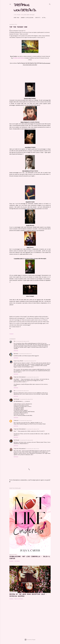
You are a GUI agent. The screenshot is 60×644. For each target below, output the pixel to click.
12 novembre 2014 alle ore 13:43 (26, 399)
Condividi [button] (11, 334)
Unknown (16, 421)
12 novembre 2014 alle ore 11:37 (30, 361)
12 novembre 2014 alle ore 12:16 (22, 391)
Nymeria (16, 354)
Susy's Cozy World (18, 361)
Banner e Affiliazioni (27, 18)
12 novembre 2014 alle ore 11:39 (32, 377)
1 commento (17, 561)
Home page (16, 18)
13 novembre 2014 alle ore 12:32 (32, 449)
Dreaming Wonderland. (25, 8)
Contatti (38, 18)
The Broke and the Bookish (18, 58)
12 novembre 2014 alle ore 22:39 (26, 440)
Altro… (44, 18)
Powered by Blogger (30, 640)
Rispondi (16, 351)
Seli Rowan (16, 399)
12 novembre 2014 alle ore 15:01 (25, 421)
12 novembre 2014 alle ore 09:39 (23, 341)
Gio (15, 341)
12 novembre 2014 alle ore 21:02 (33, 429)
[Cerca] (50, 4)
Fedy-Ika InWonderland (20, 377)
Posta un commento (19, 599)
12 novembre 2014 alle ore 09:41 (25, 354)
